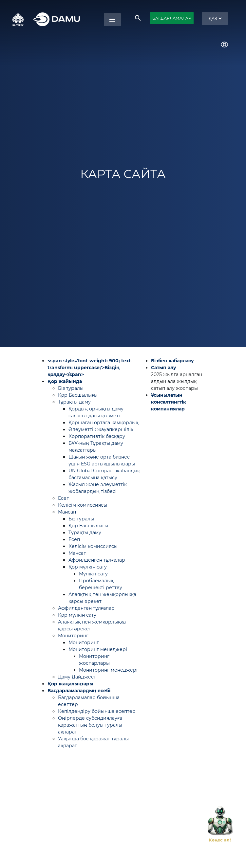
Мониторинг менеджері (98, 649)
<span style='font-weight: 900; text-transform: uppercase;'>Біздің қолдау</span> (90, 368)
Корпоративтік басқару (97, 436)
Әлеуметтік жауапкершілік (101, 429)
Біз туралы (71, 388)
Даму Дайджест (77, 677)
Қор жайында (65, 381)
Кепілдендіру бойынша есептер (97, 711)
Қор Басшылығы (78, 395)
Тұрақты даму (74, 402)
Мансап (67, 512)
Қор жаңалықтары (70, 684)
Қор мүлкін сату (88, 567)
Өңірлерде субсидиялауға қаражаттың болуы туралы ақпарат (90, 725)
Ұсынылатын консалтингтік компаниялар (169, 402)
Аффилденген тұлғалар (97, 560)
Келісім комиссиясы (83, 505)
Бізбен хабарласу (172, 361)
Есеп (64, 498)
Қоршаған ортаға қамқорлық (103, 423)
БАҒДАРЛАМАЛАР (172, 18)
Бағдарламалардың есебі (79, 691)
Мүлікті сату (93, 574)
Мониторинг (73, 636)
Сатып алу (164, 368)
